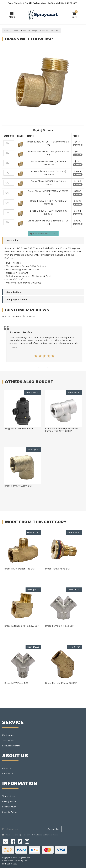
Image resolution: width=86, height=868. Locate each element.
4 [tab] (47, 367)
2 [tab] (39, 367)
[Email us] (6, 841)
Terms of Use (9, 796)
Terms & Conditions (34, 835)
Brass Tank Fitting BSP (58, 569)
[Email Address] (23, 829)
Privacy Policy (9, 801)
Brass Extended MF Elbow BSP (22, 626)
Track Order (8, 740)
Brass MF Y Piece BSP (16, 683)
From (32, 392)
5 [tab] (52, 367)
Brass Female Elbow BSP (18, 486)
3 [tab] (43, 367)
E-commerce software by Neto (15, 861)
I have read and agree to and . (30, 835)
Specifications (14, 292)
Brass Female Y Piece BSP (60, 626)
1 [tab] (34, 367)
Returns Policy (9, 807)
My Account (8, 735)
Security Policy (9, 812)
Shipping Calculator (17, 299)
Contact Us (8, 774)
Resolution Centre (11, 746)
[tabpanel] (44, 344)
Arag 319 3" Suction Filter (19, 429)
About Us (7, 768)
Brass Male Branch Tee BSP (20, 569)
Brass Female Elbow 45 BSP (61, 683)
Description (12, 240)
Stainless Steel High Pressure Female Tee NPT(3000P (62, 430)
